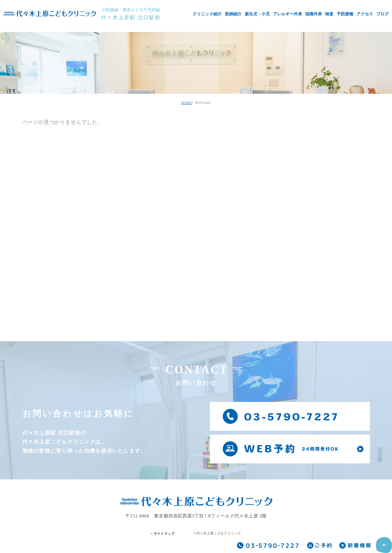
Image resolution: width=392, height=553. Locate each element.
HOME (187, 103)
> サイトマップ (163, 534)
